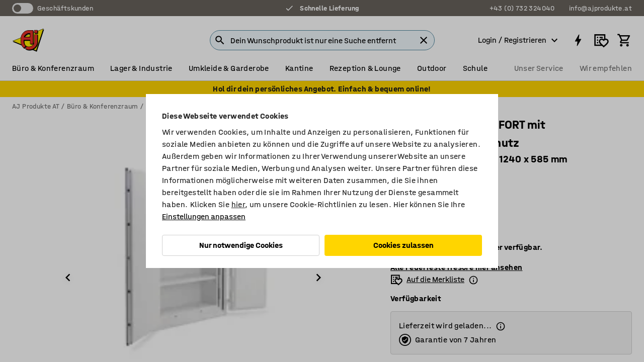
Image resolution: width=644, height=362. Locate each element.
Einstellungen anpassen (204, 216)
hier (238, 204)
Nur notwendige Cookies (241, 245)
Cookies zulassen (404, 245)
